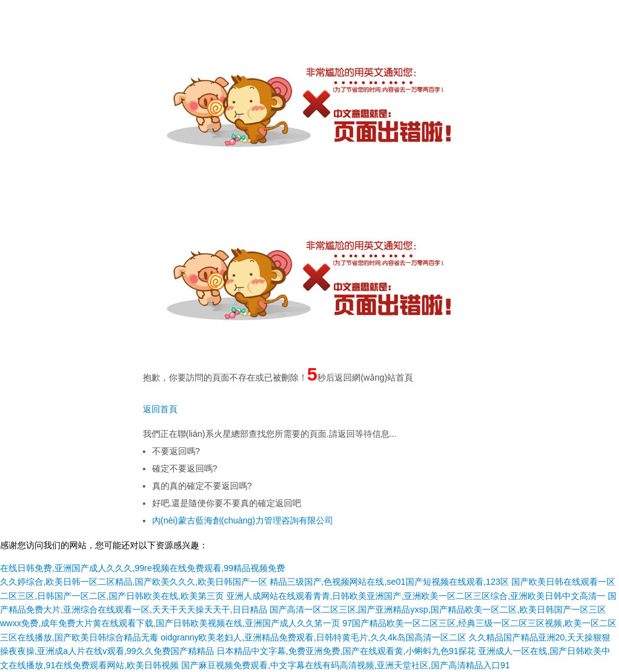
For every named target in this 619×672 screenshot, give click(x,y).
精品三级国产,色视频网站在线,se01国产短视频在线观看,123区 (389, 582)
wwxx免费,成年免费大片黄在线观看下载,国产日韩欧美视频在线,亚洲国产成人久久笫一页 (170, 623)
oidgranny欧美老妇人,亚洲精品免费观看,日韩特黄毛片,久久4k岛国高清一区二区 (314, 637)
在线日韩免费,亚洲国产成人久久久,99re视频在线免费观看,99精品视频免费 (143, 568)
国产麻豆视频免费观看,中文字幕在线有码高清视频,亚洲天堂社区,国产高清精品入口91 (345, 665)
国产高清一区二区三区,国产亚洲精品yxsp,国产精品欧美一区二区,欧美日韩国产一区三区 (438, 610)
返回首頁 (160, 409)
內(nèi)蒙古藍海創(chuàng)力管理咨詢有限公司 (243, 520)
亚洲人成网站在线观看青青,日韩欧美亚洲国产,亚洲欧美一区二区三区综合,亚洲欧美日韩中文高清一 (416, 596)
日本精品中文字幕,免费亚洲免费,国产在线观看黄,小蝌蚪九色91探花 (346, 651)
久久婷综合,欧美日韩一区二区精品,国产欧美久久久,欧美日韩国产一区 (134, 582)
